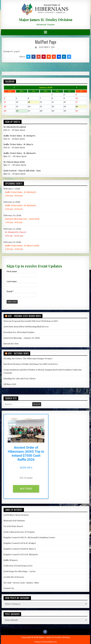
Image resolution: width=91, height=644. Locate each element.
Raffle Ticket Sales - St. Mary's (18, 144)
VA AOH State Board (13, 526)
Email (10, 291)
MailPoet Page (46, 42)
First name (12, 271)
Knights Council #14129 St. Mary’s (20, 549)
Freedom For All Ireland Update (19, 332)
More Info (26, 468)
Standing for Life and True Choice (20, 379)
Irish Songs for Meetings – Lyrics (20, 571)
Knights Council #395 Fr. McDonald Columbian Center (29, 538)
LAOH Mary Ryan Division (16, 515)
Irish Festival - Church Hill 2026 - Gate (22, 171)
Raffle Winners (11, 560)
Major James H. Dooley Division (46, 20)
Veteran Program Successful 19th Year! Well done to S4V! (31, 321)
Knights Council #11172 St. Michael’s (21, 555)
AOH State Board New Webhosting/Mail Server (26, 327)
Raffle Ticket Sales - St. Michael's (20, 153)
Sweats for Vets (11, 344)
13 (34, 102)
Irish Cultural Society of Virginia (19, 532)
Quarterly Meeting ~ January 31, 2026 (22, 338)
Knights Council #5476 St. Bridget (20, 543)
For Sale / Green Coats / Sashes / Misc (21, 583)
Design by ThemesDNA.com (46, 642)
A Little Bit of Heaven (14, 577)
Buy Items (26, 489)
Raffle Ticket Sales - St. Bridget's (19, 136)
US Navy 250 (10, 384)
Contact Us (9, 588)
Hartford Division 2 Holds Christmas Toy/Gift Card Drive (31, 364)
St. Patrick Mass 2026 (14, 162)
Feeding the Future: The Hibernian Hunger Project (28, 359)
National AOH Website (14, 521)
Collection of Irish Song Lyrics (18, 566)
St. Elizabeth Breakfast (15, 127)
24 (81, 107)
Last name (12, 281)
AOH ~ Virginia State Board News (24, 316)
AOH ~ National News (18, 353)
